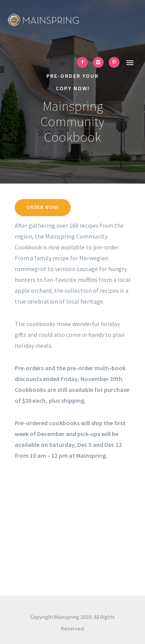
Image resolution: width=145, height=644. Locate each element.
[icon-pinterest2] (114, 62)
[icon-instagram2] (100, 62)
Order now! (43, 207)
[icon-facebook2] (84, 62)
